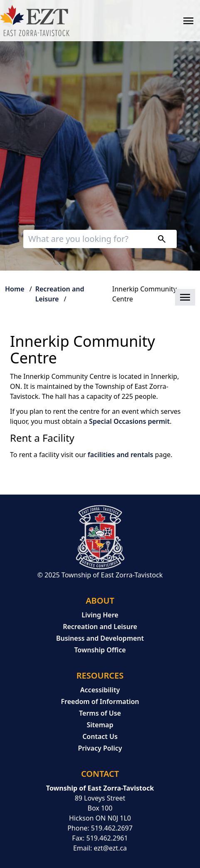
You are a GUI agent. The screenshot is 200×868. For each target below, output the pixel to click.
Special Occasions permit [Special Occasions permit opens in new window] (129, 421)
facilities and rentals (121, 455)
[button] (100, 298)
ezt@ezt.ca (110, 848)
